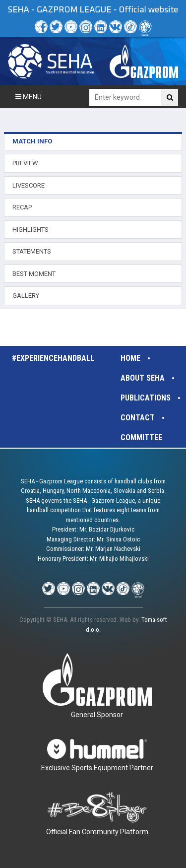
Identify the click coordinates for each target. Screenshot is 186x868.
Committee (141, 437)
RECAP (22, 207)
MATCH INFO (32, 141)
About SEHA (143, 378)
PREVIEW (25, 163)
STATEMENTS (32, 251)
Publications (146, 398)
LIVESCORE (29, 185)
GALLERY (26, 296)
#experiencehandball (53, 358)
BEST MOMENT (34, 274)
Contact (138, 418)
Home (130, 358)
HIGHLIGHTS (31, 230)
